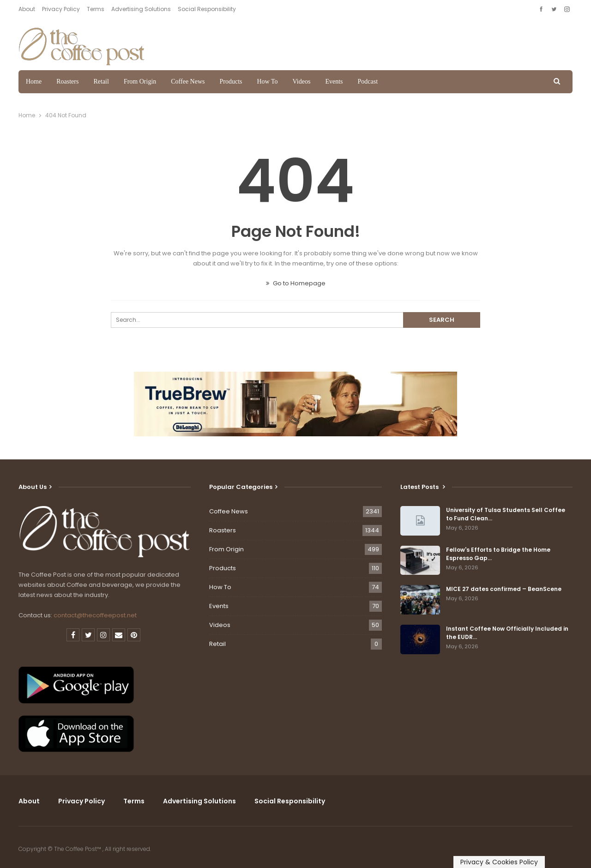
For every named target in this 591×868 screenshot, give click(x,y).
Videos (302, 81)
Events (334, 81)
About (27, 9)
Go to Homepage (296, 283)
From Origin (140, 81)
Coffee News (188, 81)
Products (231, 81)
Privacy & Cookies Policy (499, 862)
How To (268, 81)
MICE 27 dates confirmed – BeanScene (504, 589)
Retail (101, 81)
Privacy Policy (61, 9)
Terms (96, 9)
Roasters (67, 81)
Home (34, 81)
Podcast (368, 81)
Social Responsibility (207, 9)
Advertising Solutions (141, 9)
